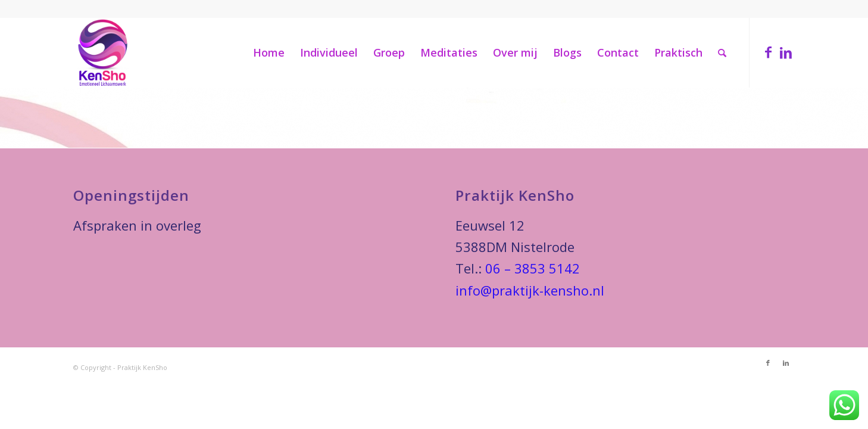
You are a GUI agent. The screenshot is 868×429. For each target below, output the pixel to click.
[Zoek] (722, 52)
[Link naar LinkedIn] (786, 52)
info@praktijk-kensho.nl (530, 290)
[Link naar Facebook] (768, 52)
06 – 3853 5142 (533, 268)
